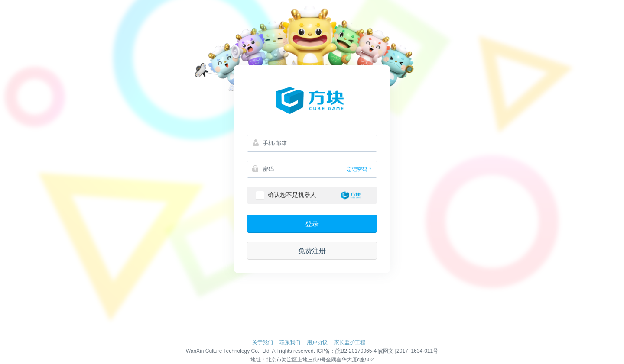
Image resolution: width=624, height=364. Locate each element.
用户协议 (317, 342)
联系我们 (290, 342)
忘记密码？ (360, 169)
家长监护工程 (350, 342)
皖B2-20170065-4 (356, 351)
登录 (312, 224)
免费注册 (312, 251)
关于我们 (263, 342)
